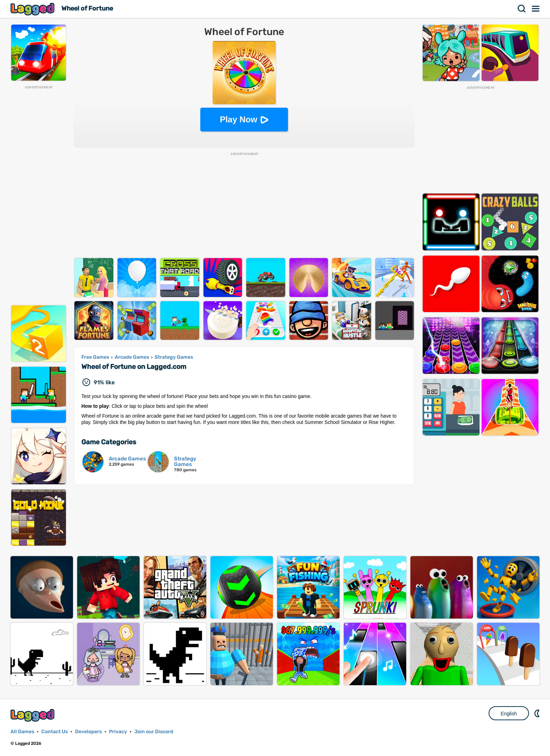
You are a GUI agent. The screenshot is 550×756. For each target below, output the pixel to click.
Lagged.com (33, 715)
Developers (88, 732)
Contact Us (55, 732)
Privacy (118, 732)
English (509, 714)
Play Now (239, 119)
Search (522, 9)
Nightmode (538, 713)
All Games (22, 732)
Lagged (33, 9)
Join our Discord (154, 732)
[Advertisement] (39, 195)
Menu (536, 9)
